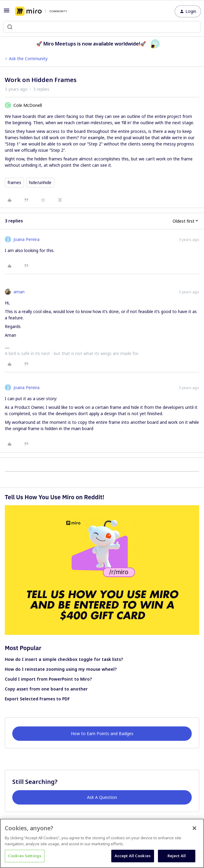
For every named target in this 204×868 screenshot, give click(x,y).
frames (14, 182)
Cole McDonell (28, 105)
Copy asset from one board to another (46, 689)
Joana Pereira (26, 239)
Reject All (177, 856)
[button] (7, 12)
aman (19, 292)
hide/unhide (40, 182)
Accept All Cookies (133, 856)
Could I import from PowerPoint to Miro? (48, 679)
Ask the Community (28, 59)
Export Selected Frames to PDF (37, 699)
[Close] (194, 828)
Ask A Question (102, 797)
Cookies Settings (25, 856)
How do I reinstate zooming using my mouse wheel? (61, 669)
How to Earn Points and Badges (102, 733)
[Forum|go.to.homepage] (41, 11)
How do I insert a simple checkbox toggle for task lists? (64, 659)
